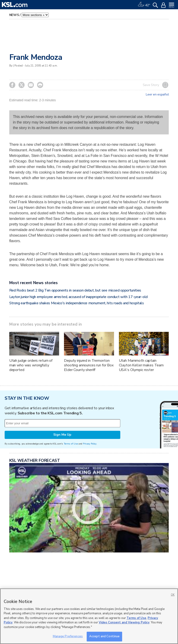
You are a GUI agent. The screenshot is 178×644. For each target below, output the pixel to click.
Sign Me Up (62, 435)
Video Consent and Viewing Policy (124, 622)
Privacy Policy (90, 444)
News (14, 15)
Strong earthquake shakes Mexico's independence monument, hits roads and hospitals (77, 303)
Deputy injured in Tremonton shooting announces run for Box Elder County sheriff (89, 365)
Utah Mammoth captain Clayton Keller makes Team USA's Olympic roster (141, 365)
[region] (89, 616)
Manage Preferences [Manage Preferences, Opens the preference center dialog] (68, 636)
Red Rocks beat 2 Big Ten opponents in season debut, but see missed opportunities (75, 290)
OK (173, 595)
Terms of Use (71, 444)
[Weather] (144, 5)
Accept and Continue (104, 636)
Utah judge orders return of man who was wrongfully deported (31, 365)
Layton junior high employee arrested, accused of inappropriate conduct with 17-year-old (78, 297)
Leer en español (157, 95)
